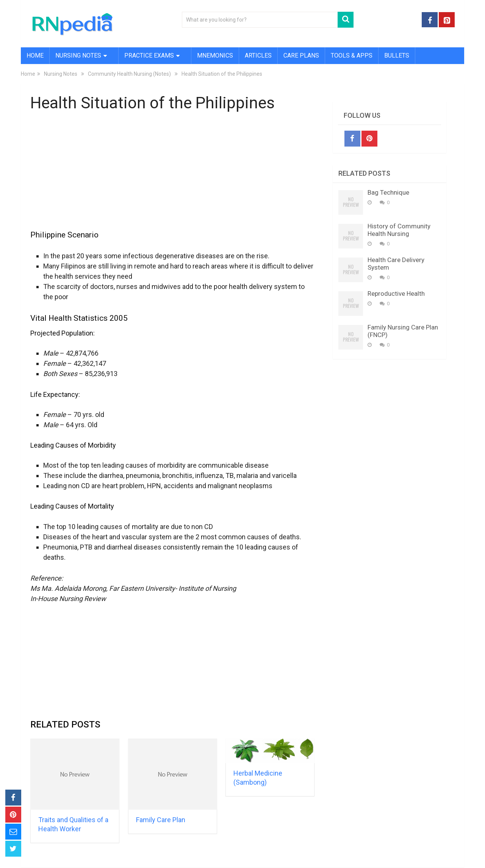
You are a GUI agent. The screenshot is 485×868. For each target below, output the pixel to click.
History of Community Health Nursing (399, 230)
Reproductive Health (396, 293)
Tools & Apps (352, 55)
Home (35, 55)
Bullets (397, 55)
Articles (258, 55)
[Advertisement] (172, 175)
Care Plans (301, 55)
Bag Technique (388, 192)
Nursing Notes (78, 55)
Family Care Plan (161, 820)
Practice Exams (149, 55)
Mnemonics (215, 55)
